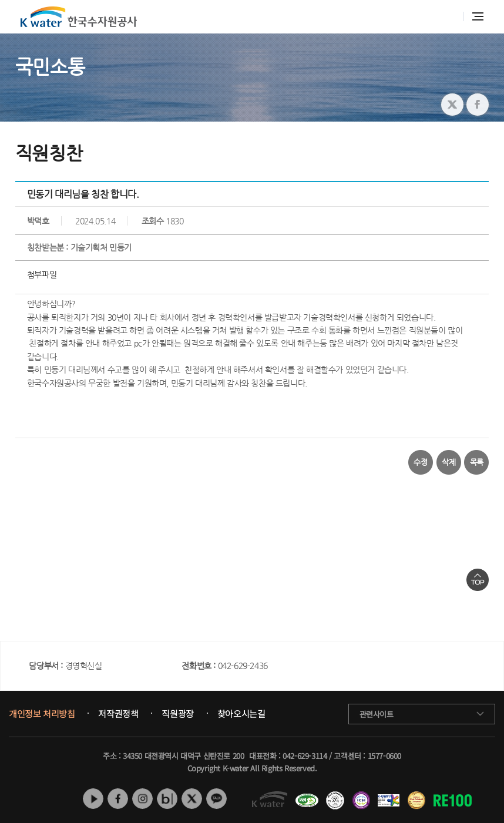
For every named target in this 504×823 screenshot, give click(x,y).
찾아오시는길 (241, 714)
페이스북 (118, 799)
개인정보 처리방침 (42, 714)
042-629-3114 (305, 756)
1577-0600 (384, 756)
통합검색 (448, 17)
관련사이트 (377, 714)
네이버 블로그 (167, 799)
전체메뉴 (478, 16)
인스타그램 (142, 799)
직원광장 (177, 714)
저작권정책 (118, 714)
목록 (477, 462)
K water (79, 17)
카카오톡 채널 (216, 799)
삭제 (448, 462)
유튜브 (93, 799)
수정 (420, 462)
